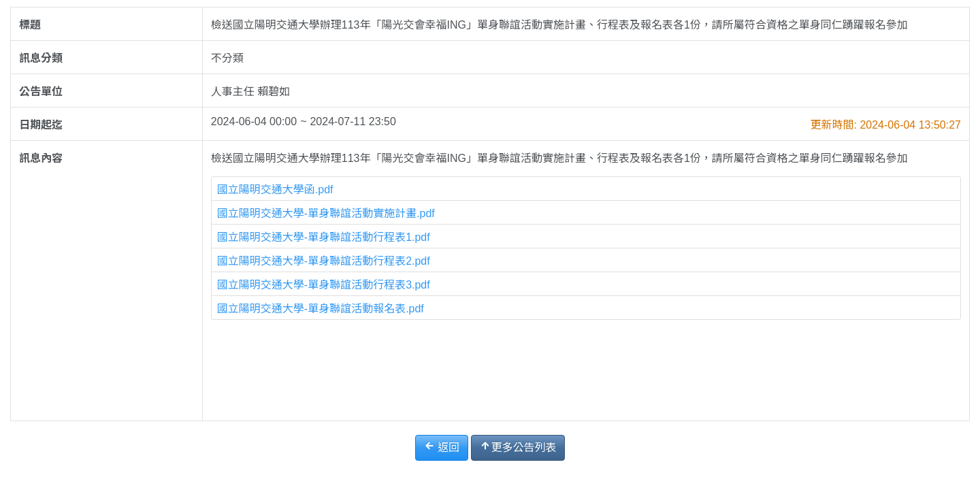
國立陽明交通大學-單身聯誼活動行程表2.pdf (324, 261)
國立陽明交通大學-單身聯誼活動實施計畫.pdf (326, 213)
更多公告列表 (518, 447)
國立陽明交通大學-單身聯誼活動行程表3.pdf (324, 285)
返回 (442, 447)
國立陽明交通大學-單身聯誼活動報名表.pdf (321, 309)
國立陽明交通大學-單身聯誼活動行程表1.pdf (324, 237)
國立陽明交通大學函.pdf (275, 190)
